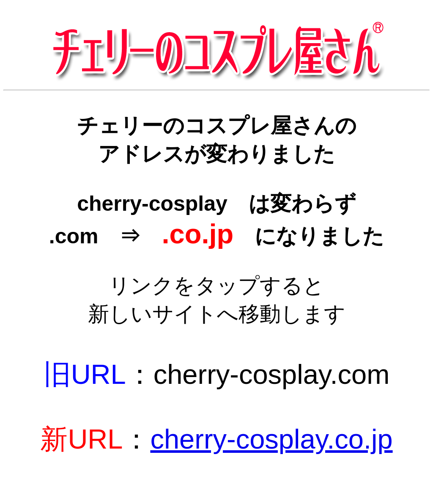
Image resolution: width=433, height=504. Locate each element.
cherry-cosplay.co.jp (271, 439)
